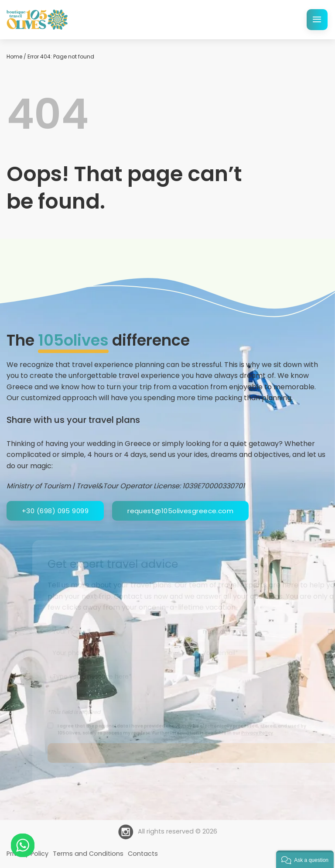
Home (14, 57)
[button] (305, 859)
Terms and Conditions (88, 854)
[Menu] (317, 20)
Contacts (143, 854)
